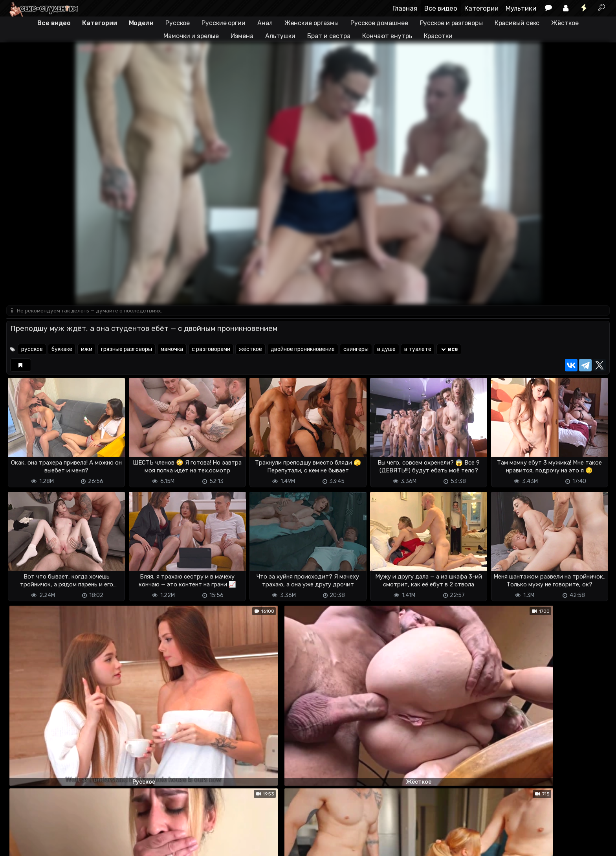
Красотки (438, 36)
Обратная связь (88, 845)
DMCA (19, 845)
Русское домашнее (379, 23)
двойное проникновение (303, 350)
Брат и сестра (329, 36)
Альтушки (280, 36)
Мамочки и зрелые (191, 36)
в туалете (418, 350)
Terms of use (47, 845)
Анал (265, 23)
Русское (178, 23)
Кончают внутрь (387, 36)
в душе (386, 350)
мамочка (172, 350)
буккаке (62, 350)
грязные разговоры (126, 350)
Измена (242, 36)
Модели (141, 23)
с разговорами (211, 350)
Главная (405, 8)
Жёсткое (565, 23)
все (449, 350)
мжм (87, 350)
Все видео (441, 8)
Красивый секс (517, 23)
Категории (481, 8)
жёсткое (250, 350)
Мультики (521, 8)
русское (32, 350)
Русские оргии (224, 23)
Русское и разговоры (451, 23)
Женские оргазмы (312, 23)
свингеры (356, 350)
